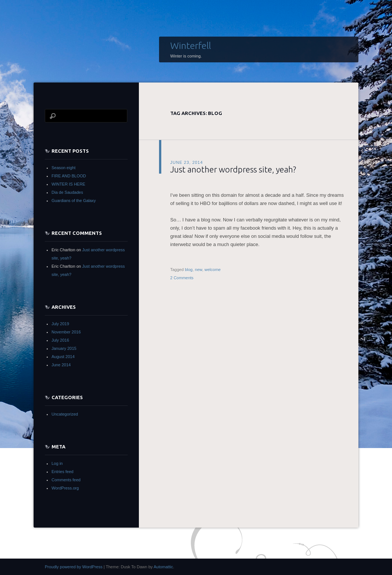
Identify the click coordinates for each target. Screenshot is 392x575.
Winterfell (191, 46)
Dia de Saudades (67, 192)
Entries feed (63, 472)
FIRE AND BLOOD (69, 176)
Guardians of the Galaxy (74, 201)
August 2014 (63, 357)
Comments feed (66, 480)
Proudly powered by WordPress (74, 567)
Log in (57, 463)
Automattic (163, 567)
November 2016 (66, 332)
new (199, 270)
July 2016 (60, 340)
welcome (213, 270)
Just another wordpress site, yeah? (233, 169)
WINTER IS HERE (68, 184)
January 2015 (64, 348)
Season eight (63, 168)
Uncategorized (65, 414)
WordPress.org (65, 488)
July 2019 (60, 324)
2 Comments (182, 278)
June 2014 (61, 365)
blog (189, 270)
